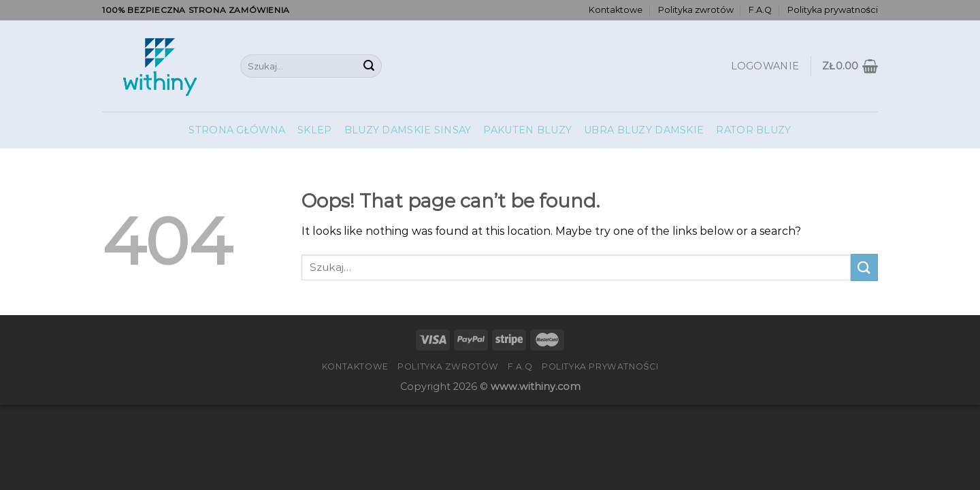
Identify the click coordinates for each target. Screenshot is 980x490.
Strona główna (237, 130)
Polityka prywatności (833, 10)
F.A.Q (760, 10)
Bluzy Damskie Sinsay (408, 130)
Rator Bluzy (753, 130)
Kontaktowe (616, 10)
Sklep (314, 130)
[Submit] (369, 66)
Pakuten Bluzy (527, 130)
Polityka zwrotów (696, 10)
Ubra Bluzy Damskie (644, 130)
